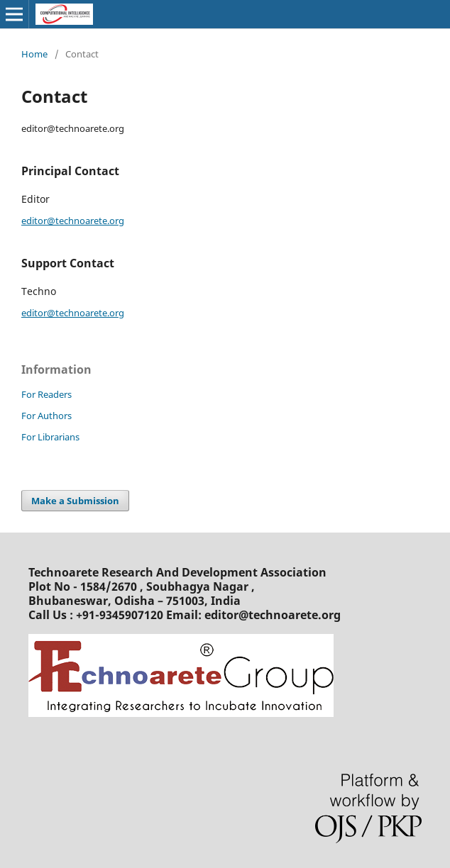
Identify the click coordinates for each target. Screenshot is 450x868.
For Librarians (50, 437)
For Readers (46, 394)
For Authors (46, 416)
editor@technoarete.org (73, 221)
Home (34, 54)
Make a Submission (75, 501)
